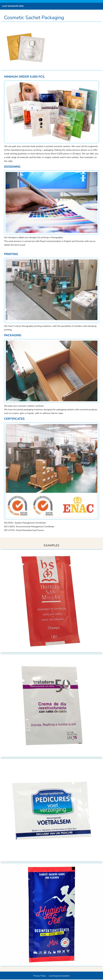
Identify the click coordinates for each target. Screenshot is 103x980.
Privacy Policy (40, 976)
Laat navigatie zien (13, 6)
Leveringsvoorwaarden (59, 976)
